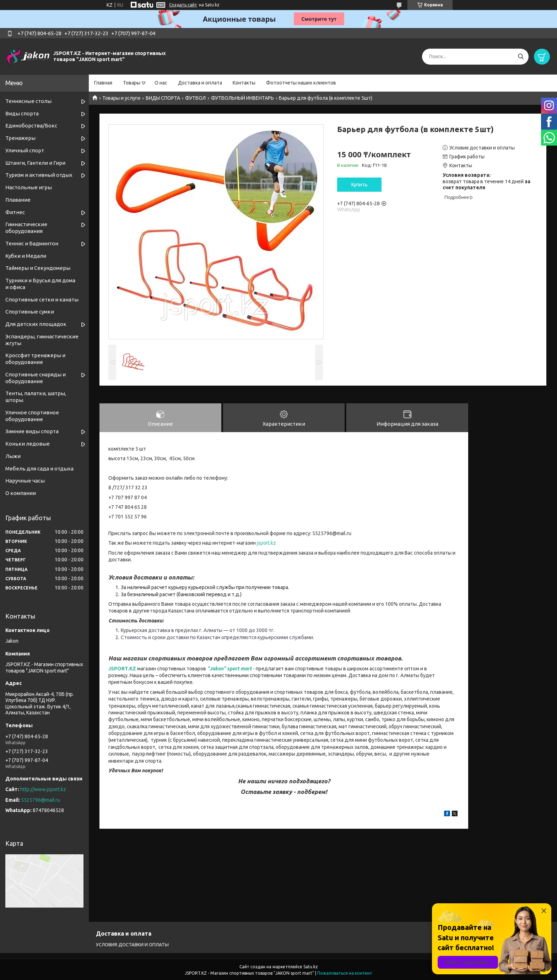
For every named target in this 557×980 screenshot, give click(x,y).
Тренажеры (20, 138)
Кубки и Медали (26, 256)
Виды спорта (22, 113)
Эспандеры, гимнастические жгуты (42, 340)
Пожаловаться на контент (345, 973)
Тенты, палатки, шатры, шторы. (36, 397)
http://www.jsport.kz (43, 789)
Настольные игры (29, 187)
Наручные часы (25, 481)
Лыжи (13, 456)
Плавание (18, 200)
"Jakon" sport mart (229, 669)
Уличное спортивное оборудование (32, 416)
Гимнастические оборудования (26, 228)
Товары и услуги (121, 98)
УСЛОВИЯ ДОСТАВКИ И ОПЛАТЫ (132, 944)
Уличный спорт (25, 150)
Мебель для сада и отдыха (39, 469)
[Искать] (521, 57)
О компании (21, 493)
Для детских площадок (36, 324)
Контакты (244, 83)
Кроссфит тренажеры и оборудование (35, 359)
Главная (103, 83)
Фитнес (15, 212)
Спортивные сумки (30, 312)
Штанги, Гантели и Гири (35, 163)
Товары (132, 83)
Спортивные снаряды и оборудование (36, 378)
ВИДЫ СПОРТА (163, 98)
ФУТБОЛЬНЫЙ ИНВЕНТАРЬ (242, 98)
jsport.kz (266, 544)
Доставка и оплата (200, 83)
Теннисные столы (28, 101)
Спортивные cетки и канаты (42, 300)
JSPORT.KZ (122, 669)
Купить (359, 185)
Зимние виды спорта (32, 431)
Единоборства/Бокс (31, 126)
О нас (161, 83)
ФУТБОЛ (195, 98)
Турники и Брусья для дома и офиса (40, 284)
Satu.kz (311, 967)
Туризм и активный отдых (39, 175)
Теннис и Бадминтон (32, 243)
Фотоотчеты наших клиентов (301, 83)
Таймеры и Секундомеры (38, 268)
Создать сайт (183, 5)
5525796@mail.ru (40, 800)
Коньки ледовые (28, 444)
